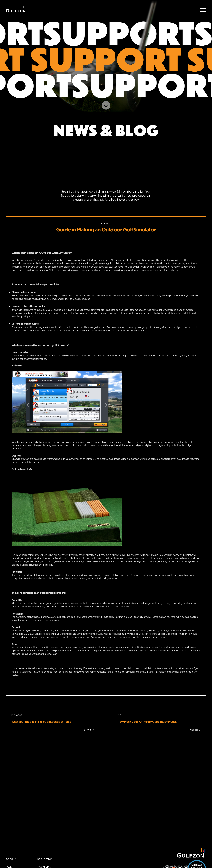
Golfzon (16, 9)
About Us (11, 859)
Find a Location (44, 859)
